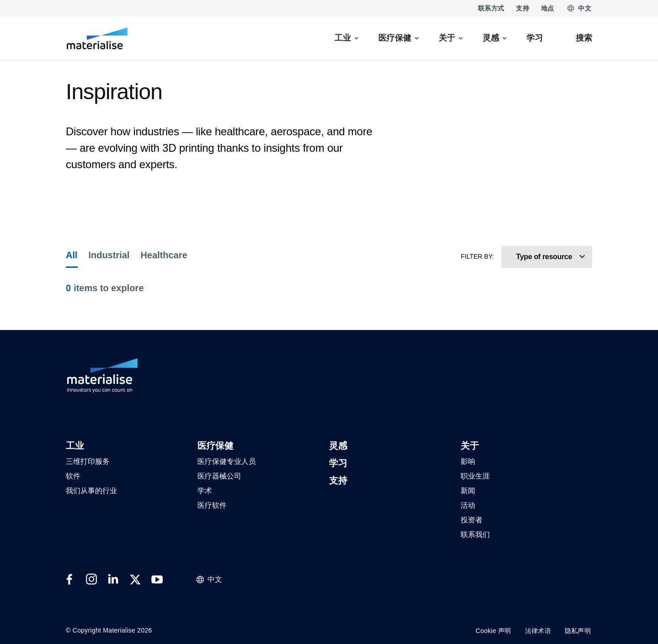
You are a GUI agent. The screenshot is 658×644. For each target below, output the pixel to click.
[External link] (69, 580)
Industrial (109, 255)
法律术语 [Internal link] (538, 631)
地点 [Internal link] (548, 8)
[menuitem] (347, 38)
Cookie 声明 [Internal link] (493, 631)
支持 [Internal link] (523, 8)
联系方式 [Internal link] (491, 8)
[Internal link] (97, 38)
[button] (75, 446)
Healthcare (164, 255)
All (72, 255)
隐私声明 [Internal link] (578, 631)
